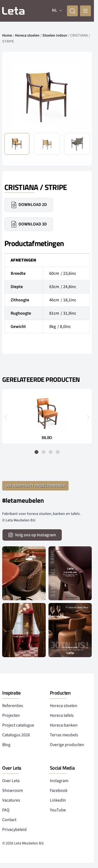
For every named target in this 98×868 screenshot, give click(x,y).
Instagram (59, 781)
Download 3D (29, 224)
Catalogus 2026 (16, 735)
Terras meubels (64, 735)
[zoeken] (72, 11)
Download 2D (29, 205)
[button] (6, 417)
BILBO (47, 438)
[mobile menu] (85, 11)
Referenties (13, 706)
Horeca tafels (62, 715)
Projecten (11, 715)
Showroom (13, 790)
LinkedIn (58, 800)
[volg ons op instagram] (32, 535)
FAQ (6, 810)
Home (7, 36)
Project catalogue (18, 725)
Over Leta (11, 781)
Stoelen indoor (55, 36)
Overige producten (67, 745)
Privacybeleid (14, 830)
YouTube (58, 810)
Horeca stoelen (27, 36)
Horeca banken (64, 725)
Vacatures (11, 800)
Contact (9, 820)
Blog (6, 745)
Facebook (59, 790)
